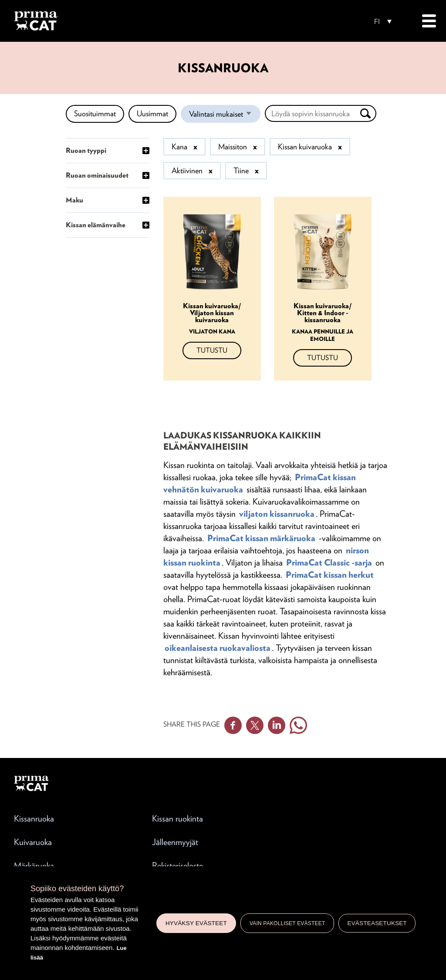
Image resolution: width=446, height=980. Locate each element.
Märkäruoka (34, 865)
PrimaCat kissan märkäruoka (261, 538)
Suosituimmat (95, 113)
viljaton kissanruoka (277, 514)
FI (377, 22)
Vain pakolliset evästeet (287, 923)
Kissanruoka (34, 818)
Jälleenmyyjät (175, 842)
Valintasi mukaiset (225, 116)
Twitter (255, 725)
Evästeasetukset (377, 923)
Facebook (233, 725)
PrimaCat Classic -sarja (329, 562)
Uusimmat (152, 113)
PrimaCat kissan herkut (330, 575)
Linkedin (277, 725)
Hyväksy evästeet (196, 923)
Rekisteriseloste (177, 865)
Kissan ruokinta (177, 818)
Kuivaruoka (33, 842)
